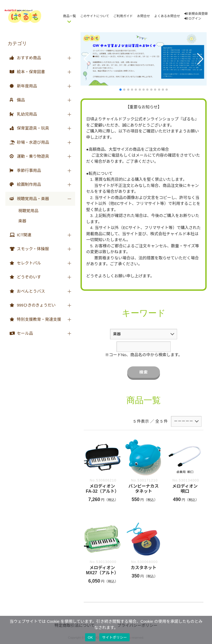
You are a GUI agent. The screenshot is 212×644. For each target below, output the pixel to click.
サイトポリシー (114, 637)
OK (90, 637)
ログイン (193, 19)
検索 (144, 372)
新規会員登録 (196, 14)
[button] (87, 59)
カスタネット (144, 568)
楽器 (22, 221)
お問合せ (144, 16)
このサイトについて (95, 16)
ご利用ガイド (123, 16)
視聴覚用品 (28, 211)
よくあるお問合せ (167, 16)
